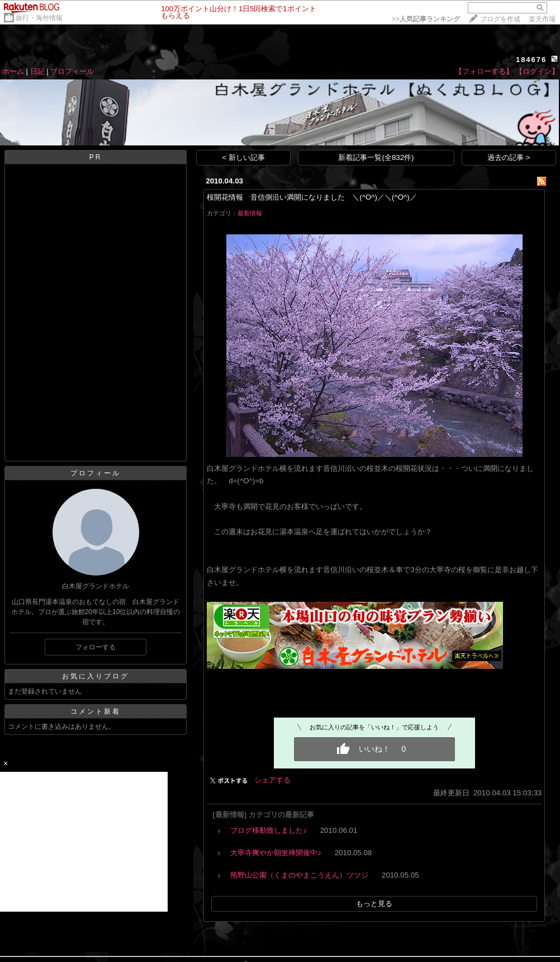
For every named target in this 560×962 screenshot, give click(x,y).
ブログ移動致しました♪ (269, 830)
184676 (531, 60)
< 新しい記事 (244, 157)
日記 (37, 71)
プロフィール (72, 71)
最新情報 (250, 213)
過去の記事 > (509, 157)
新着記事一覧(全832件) (376, 157)
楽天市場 (542, 19)
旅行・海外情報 (39, 18)
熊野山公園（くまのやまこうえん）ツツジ (299, 875)
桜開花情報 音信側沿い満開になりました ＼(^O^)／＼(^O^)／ (312, 197)
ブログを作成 (500, 19)
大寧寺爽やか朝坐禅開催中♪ (276, 853)
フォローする (96, 647)
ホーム (13, 71)
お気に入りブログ (96, 676)
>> (426, 19)
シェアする (272, 780)
